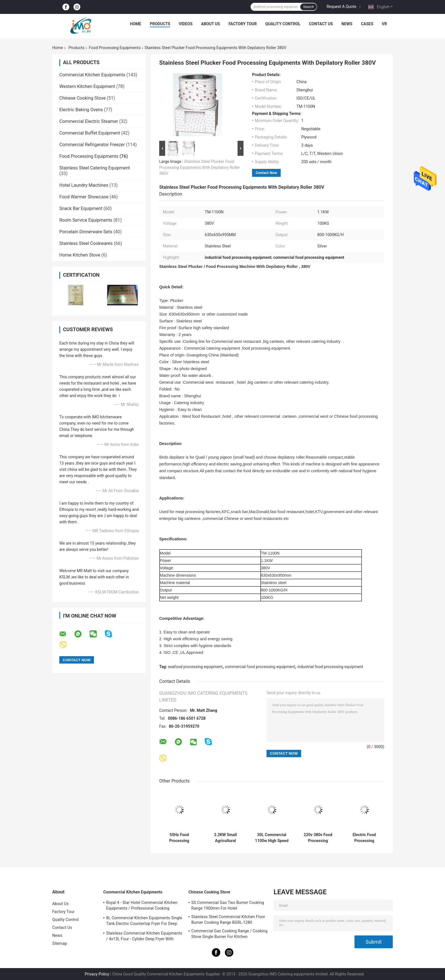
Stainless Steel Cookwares (86, 243)
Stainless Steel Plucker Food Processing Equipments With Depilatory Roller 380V (200, 167)
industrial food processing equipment (330, 667)
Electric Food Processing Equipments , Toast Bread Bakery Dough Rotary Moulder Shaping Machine (364, 838)
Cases (367, 24)
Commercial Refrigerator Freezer (92, 145)
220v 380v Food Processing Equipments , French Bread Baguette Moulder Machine (318, 838)
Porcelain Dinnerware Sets (86, 232)
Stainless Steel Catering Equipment (95, 168)
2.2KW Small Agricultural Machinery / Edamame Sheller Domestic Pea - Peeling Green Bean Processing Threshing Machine (225, 838)
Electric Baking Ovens (81, 110)
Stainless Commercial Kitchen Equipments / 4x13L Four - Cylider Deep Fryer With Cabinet (144, 937)
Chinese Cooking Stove (82, 98)
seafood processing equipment (195, 667)
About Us (210, 24)
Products (160, 24)
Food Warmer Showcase (84, 197)
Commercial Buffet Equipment (90, 133)
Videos (186, 24)
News (347, 24)
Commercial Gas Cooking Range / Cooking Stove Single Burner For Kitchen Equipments (229, 935)
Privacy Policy (97, 974)
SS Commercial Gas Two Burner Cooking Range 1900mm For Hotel (228, 905)
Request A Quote (341, 7)
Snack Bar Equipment (81, 208)
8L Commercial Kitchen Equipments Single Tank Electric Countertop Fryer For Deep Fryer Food (144, 922)
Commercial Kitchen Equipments (92, 75)
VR (384, 24)
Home (136, 24)
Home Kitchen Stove (80, 255)
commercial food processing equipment (260, 667)
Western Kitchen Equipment (87, 86)
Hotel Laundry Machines (84, 185)
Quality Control (283, 24)
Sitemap (60, 943)
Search (308, 7)
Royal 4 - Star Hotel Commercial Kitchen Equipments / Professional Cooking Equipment (142, 906)
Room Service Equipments (86, 220)
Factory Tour (243, 24)
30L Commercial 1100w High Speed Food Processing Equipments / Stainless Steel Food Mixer (272, 838)
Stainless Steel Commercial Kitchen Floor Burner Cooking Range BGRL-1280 (228, 920)
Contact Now (266, 173)
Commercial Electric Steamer (89, 121)
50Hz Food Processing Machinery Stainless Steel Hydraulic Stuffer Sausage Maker (179, 838)
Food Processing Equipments (115, 48)
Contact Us (321, 24)
